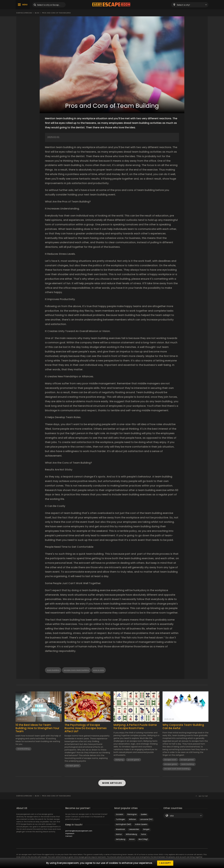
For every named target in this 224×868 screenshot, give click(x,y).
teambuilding (23, 749)
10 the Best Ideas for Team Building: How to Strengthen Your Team (37, 728)
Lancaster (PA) (146, 819)
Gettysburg (121, 839)
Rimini (132, 839)
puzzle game (133, 760)
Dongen (146, 829)
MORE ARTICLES (112, 783)
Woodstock (120, 829)
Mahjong (119, 760)
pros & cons (99, 670)
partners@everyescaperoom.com (79, 831)
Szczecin (120, 814)
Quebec (144, 814)
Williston (132, 819)
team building (53, 670)
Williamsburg (131, 834)
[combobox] (190, 5)
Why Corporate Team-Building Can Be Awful (183, 727)
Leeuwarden (134, 829)
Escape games (187, 760)
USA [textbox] (172, 816)
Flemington (132, 814)
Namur (119, 834)
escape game (73, 766)
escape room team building (76, 670)
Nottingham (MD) (123, 824)
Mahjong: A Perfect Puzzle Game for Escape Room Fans (135, 727)
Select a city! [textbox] (183, 5)
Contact (69, 836)
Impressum (70, 834)
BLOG (37, 13)
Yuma (143, 834)
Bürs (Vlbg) (143, 839)
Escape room (170, 760)
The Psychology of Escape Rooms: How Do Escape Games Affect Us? (86, 728)
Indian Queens (141, 824)
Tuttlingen (120, 819)
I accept (165, 863)
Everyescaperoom (24, 13)
